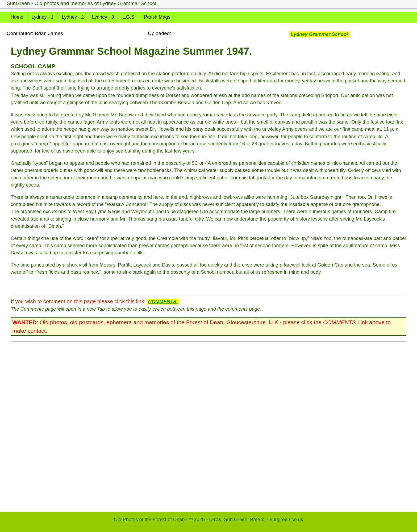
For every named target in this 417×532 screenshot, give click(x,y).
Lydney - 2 (73, 17)
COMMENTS (163, 301)
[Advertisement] (170, 424)
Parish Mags (157, 17)
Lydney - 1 (43, 17)
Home (17, 17)
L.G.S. (129, 17)
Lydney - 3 (103, 17)
